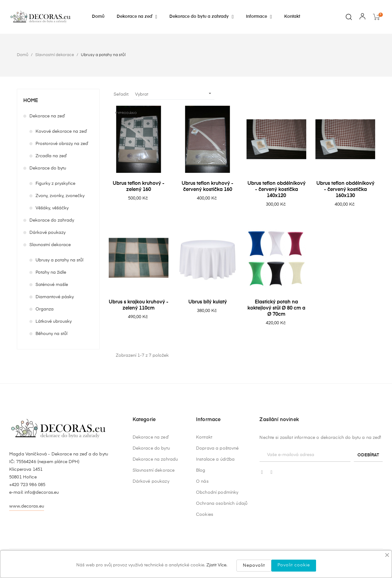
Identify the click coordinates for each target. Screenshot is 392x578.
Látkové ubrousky (54, 321)
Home (31, 101)
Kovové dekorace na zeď (61, 131)
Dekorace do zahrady (52, 220)
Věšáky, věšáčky (52, 208)
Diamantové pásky (55, 297)
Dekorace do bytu (48, 168)
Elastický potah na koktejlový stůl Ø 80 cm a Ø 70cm (276, 308)
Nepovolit (254, 565)
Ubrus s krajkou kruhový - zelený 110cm (139, 305)
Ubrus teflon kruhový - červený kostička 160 (207, 187)
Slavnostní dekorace (50, 245)
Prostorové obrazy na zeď (62, 144)
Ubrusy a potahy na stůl (59, 260)
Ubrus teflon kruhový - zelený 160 (139, 187)
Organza (45, 309)
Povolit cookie (294, 565)
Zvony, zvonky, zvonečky (60, 196)
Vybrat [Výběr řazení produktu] (174, 93)
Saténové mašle (52, 285)
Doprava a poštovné (217, 544)
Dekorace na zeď (47, 116)
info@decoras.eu (42, 531)
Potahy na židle (51, 272)
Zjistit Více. (217, 565)
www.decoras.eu (27, 545)
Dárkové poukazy (47, 233)
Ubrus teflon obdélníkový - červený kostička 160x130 (345, 190)
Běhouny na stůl (51, 334)
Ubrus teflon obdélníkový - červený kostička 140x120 (277, 190)
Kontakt (204, 533)
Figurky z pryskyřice (55, 184)
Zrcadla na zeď (51, 156)
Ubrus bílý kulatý (208, 302)
